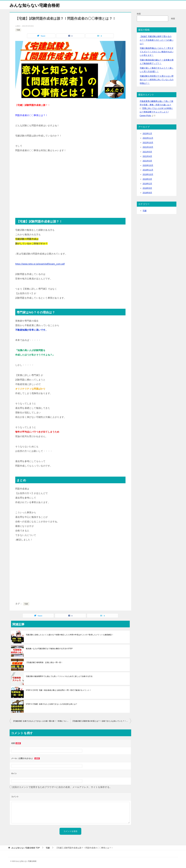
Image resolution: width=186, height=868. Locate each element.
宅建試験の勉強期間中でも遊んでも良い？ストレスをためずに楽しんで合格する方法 (59, 676)
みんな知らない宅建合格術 (35, 5)
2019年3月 (147, 179)
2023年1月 (147, 133)
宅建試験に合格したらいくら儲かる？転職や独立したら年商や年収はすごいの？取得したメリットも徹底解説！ (70, 635)
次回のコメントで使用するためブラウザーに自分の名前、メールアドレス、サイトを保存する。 (62, 787)
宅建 (18, 30)
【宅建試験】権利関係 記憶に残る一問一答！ (44, 662)
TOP (26, 848)
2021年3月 (147, 161)
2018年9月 (147, 188)
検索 (139, 14)
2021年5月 (147, 152)
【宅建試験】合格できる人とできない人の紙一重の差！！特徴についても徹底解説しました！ (41, 721)
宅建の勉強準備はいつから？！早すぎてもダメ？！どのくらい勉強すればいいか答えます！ (157, 52)
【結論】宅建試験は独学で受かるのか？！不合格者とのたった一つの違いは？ (157, 40)
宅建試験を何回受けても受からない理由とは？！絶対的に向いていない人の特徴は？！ (157, 80)
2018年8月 (147, 193)
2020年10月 (148, 165)
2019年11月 (148, 170)
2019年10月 (148, 174)
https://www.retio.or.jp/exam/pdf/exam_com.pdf (40, 264)
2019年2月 (147, 184)
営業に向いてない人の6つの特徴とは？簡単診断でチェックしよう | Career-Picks (156, 112)
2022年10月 (148, 143)
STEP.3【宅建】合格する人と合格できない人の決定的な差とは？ (52, 704)
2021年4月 (147, 156)
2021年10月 (148, 147)
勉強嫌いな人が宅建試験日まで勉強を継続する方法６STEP (49, 649)
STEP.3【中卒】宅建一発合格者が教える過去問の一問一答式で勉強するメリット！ (59, 690)
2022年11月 (148, 138)
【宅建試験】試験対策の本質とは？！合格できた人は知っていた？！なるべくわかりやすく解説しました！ (101, 721)
